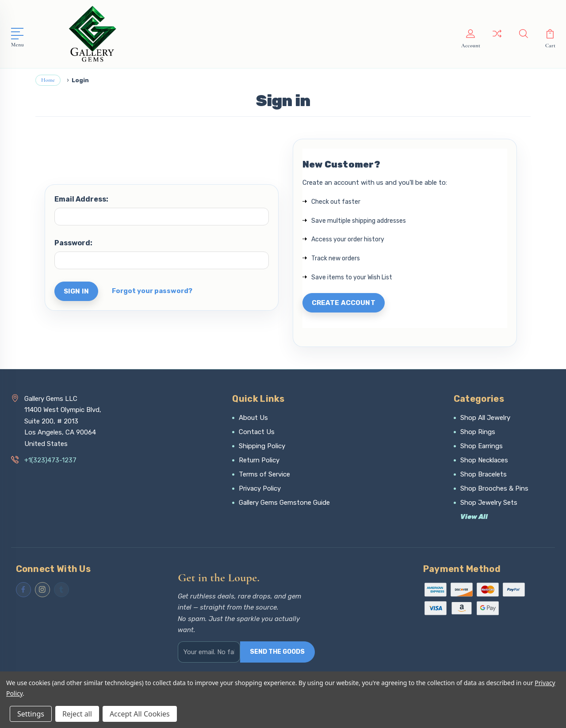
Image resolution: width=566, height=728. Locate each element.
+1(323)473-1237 (50, 460)
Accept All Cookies (140, 714)
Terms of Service (264, 474)
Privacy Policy (260, 488)
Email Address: (81, 199)
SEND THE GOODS (277, 652)
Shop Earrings (482, 446)
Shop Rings (478, 432)
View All (474, 517)
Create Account (344, 303)
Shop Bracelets (484, 474)
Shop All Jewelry (485, 418)
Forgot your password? (152, 291)
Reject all (77, 714)
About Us (253, 418)
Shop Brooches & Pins (494, 488)
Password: (73, 243)
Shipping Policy (262, 446)
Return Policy (259, 460)
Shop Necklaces (484, 460)
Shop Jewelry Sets (489, 503)
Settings (31, 714)
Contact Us (257, 432)
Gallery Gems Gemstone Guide (284, 503)
